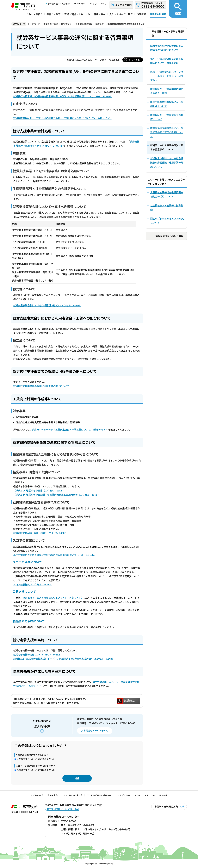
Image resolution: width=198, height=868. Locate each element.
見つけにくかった (47, 770)
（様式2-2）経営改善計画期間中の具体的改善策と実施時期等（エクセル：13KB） (57, 495)
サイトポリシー (123, 795)
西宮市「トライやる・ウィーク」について (167, 220)
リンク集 (163, 795)
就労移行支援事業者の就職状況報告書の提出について (41, 386)
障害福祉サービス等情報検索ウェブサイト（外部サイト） (53, 598)
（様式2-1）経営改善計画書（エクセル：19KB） (39, 490)
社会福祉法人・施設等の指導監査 (167, 207)
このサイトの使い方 (73, 795)
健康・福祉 (100, 14)
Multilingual (80, 4)
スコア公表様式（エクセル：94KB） (33, 584)
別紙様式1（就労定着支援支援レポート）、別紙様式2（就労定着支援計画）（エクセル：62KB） (64, 659)
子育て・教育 (54, 14)
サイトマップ (37, 795)
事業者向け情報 (158, 14)
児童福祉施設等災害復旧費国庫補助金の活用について (167, 194)
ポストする (134, 60)
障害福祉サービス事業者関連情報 (77, 24)
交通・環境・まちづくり (77, 14)
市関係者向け (54, 795)
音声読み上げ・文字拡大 (59, 4)
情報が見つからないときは (169, 236)
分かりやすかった (25, 759)
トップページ (34, 24)
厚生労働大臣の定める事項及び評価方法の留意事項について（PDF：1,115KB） (56, 555)
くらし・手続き (35, 14)
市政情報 (141, 14)
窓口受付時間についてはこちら (63, 809)
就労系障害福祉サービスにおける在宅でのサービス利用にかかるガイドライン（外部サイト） (62, 118)
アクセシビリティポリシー (99, 795)
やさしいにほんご (98, 4)
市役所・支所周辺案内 (166, 806)
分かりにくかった (47, 759)
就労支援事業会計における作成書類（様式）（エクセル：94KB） (47, 305)
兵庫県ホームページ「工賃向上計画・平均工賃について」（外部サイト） (70, 429)
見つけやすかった (25, 770)
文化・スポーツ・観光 (121, 14)
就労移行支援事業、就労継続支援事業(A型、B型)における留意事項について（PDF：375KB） (63, 96)
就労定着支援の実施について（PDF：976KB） (38, 654)
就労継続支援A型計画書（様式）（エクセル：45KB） (41, 533)
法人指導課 (42, 726)
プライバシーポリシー (144, 795)
